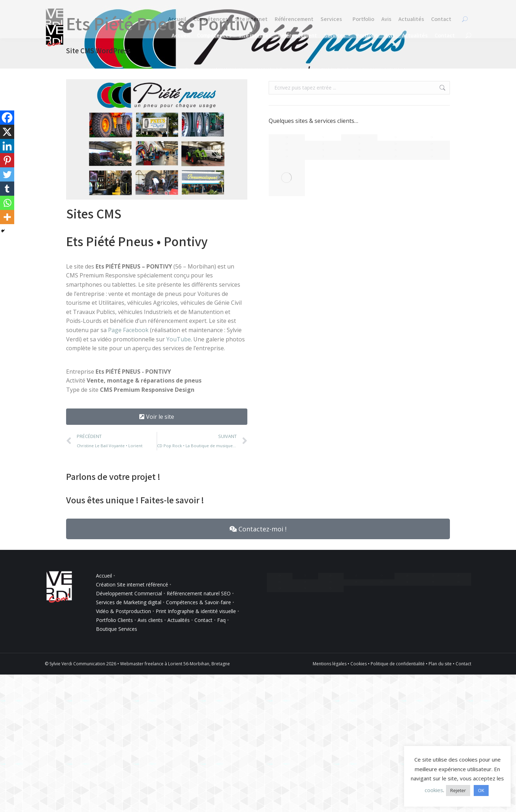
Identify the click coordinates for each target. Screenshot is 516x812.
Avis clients (150, 620)
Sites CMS (94, 213)
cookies (434, 790)
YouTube (179, 339)
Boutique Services (117, 629)
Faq (221, 620)
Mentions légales (330, 664)
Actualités (179, 620)
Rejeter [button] (458, 790)
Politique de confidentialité (398, 664)
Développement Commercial (129, 593)
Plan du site (440, 664)
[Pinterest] (7, 160)
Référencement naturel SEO (199, 593)
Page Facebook (128, 330)
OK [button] (481, 790)
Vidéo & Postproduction (123, 611)
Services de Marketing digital (129, 602)
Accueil (104, 576)
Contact (203, 620)
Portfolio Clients (114, 620)
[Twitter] (7, 174)
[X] (7, 132)
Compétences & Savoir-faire (199, 602)
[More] (7, 217)
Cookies (359, 664)
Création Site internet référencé (133, 584)
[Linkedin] (7, 146)
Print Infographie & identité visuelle (196, 611)
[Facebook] (7, 118)
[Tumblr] (7, 189)
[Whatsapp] (7, 203)
